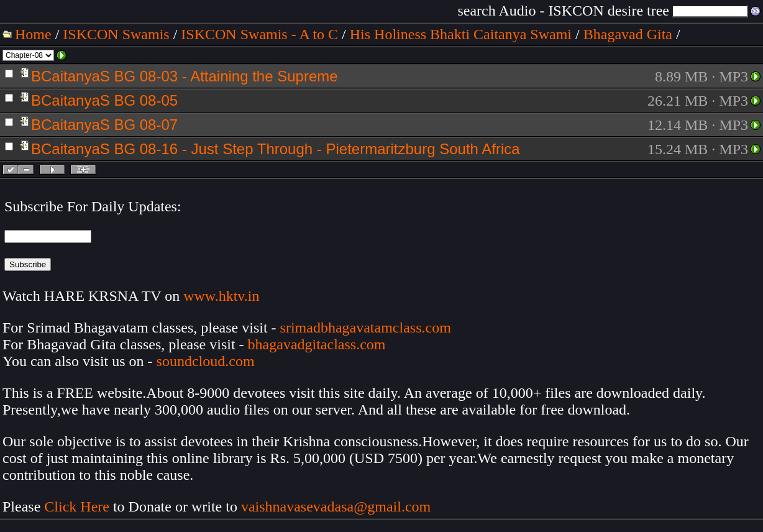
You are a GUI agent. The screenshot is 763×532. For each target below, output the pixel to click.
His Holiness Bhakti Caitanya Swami (461, 34)
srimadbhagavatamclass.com (366, 328)
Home (33, 34)
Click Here (77, 507)
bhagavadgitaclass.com (317, 344)
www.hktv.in (221, 296)
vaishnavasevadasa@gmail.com (338, 507)
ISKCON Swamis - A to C (259, 34)
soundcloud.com (206, 361)
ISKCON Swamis (116, 34)
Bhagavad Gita (628, 34)
